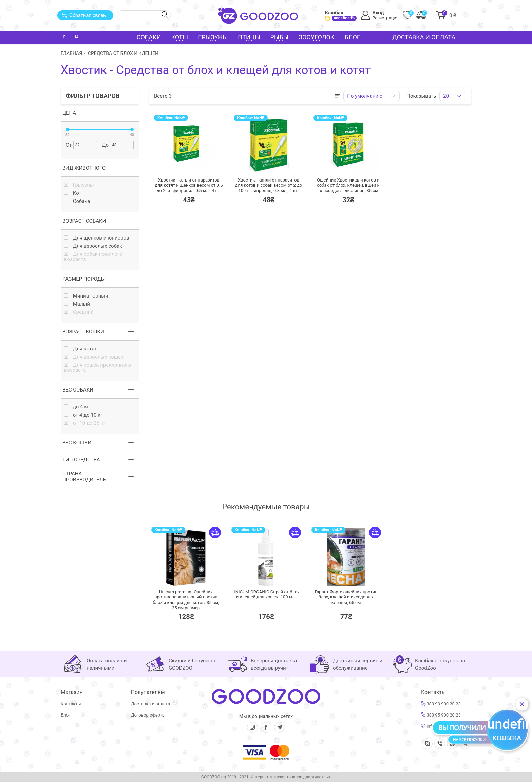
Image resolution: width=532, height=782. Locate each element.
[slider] (68, 129)
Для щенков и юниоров (97, 238)
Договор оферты (148, 715)
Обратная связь (84, 15)
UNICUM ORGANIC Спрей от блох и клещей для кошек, (266, 595)
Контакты (71, 704)
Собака (77, 201)
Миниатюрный (86, 296)
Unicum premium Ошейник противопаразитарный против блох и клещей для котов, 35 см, (186, 600)
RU (66, 37)
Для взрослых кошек (94, 357)
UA (76, 37)
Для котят (81, 349)
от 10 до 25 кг (85, 423)
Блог (352, 37)
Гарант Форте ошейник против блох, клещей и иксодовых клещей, (346, 597)
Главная (71, 53)
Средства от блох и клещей (123, 53)
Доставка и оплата (424, 37)
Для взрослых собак (93, 246)
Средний (79, 312)
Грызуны (79, 185)
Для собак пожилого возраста (93, 257)
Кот (73, 193)
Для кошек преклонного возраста (98, 368)
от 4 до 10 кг (83, 415)
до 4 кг (77, 407)
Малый (77, 304)
